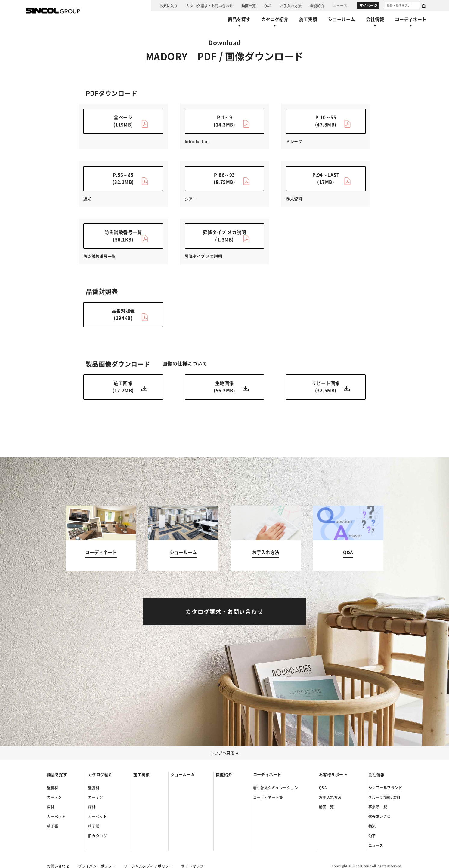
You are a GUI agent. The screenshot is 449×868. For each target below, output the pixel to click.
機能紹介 (224, 775)
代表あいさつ (380, 817)
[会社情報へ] (375, 23)
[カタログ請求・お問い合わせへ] (209, 5)
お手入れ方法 (330, 797)
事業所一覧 (378, 807)
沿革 (372, 836)
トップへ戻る (225, 753)
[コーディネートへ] (101, 539)
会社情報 (376, 775)
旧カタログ (98, 836)
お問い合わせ (58, 866)
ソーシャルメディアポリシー (148, 866)
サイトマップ (192, 866)
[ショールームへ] (342, 19)
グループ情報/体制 (384, 797)
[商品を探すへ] (239, 23)
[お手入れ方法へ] (291, 5)
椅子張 (53, 826)
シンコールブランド (385, 788)
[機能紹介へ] (317, 5)
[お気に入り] (169, 5)
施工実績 (141, 775)
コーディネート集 (268, 797)
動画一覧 (327, 807)
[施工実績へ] (308, 19)
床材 (51, 807)
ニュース (376, 845)
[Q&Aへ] (268, 5)
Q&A (323, 788)
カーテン (54, 797)
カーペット (56, 817)
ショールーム (183, 775)
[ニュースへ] (340, 5)
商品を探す (57, 775)
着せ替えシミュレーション (276, 788)
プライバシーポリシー (97, 866)
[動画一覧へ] (249, 5)
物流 (372, 826)
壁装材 (53, 788)
